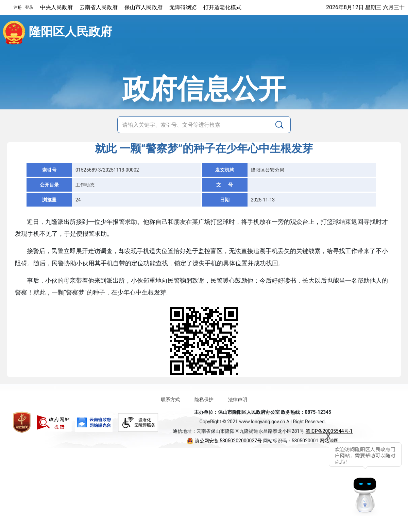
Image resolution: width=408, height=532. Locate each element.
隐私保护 (204, 400)
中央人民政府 (56, 7)
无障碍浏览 (183, 7)
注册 (18, 7)
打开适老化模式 (222, 7)
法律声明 (238, 400)
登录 (29, 7)
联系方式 (170, 400)
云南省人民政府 (99, 7)
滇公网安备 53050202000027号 (224, 441)
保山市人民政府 (143, 7)
